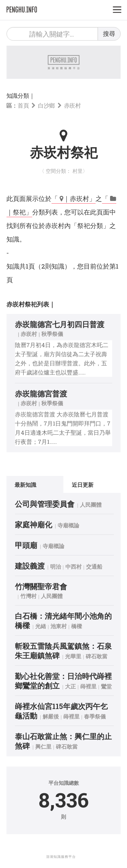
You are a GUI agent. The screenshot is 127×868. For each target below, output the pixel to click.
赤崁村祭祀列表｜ (31, 304)
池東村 (59, 626)
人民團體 (91, 505)
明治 (56, 566)
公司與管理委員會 (45, 504)
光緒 (41, 626)
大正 (70, 686)
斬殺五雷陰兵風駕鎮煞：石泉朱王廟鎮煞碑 (63, 651)
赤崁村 (72, 105)
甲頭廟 (26, 545)
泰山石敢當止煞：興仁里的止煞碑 (63, 741)
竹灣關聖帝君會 (41, 586)
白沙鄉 (46, 105)
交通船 (94, 566)
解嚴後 (51, 716)
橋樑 (77, 626)
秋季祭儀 (52, 334)
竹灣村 (28, 596)
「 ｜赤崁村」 (73, 198)
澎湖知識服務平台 (61, 857)
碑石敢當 (97, 656)
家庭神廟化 (34, 524)
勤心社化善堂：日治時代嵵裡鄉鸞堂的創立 (63, 681)
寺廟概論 (68, 525)
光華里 (73, 656)
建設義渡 (30, 566)
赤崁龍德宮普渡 (41, 394)
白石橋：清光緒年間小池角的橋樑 (63, 621)
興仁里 (43, 746)
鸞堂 (106, 686)
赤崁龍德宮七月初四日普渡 (60, 324)
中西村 (73, 566)
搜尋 (109, 33)
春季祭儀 (95, 716)
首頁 (23, 105)
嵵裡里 (88, 686)
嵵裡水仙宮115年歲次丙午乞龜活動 (61, 711)
